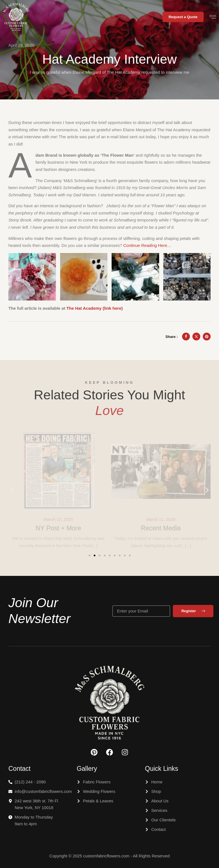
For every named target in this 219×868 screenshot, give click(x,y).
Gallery (87, 769)
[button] (12, 490)
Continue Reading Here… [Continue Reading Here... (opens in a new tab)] (147, 245)
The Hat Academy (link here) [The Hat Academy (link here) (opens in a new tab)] (95, 308)
